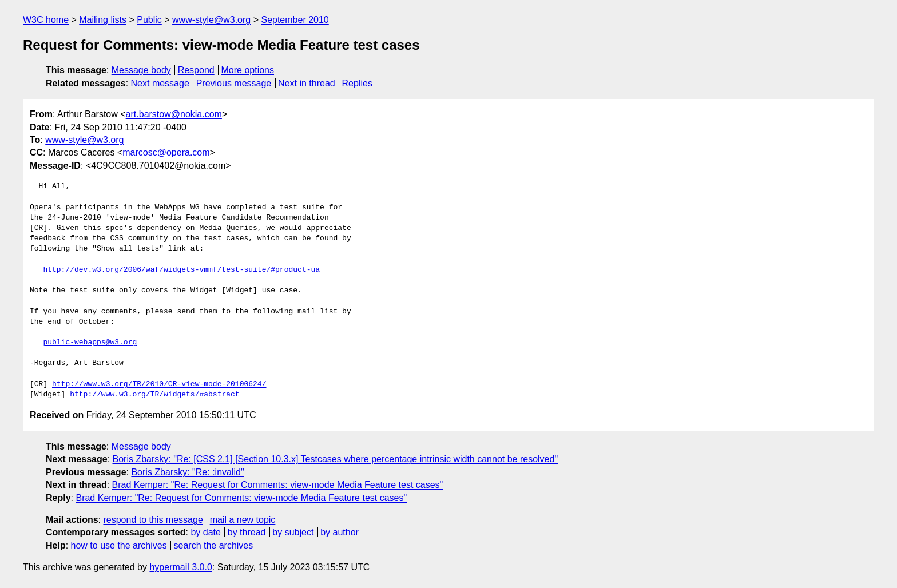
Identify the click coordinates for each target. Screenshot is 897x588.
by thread (247, 532)
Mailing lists (103, 20)
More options (248, 70)
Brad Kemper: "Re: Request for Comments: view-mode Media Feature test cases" (278, 485)
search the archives (214, 545)
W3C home (46, 20)
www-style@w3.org (211, 20)
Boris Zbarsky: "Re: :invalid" (187, 472)
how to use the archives (119, 545)
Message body (141, 70)
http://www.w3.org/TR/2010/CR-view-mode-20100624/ (159, 384)
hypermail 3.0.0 (180, 567)
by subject (293, 532)
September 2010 (295, 20)
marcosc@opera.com (166, 152)
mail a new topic (243, 520)
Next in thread (307, 83)
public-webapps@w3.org (90, 343)
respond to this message (153, 520)
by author (340, 532)
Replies (357, 83)
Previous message (234, 83)
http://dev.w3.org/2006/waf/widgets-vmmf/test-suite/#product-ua (181, 270)
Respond (196, 70)
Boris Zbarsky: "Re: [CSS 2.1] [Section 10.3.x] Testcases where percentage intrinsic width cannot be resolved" (336, 459)
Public (149, 20)
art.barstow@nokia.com (174, 114)
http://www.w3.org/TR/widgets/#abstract (154, 395)
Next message (160, 83)
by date (205, 532)
